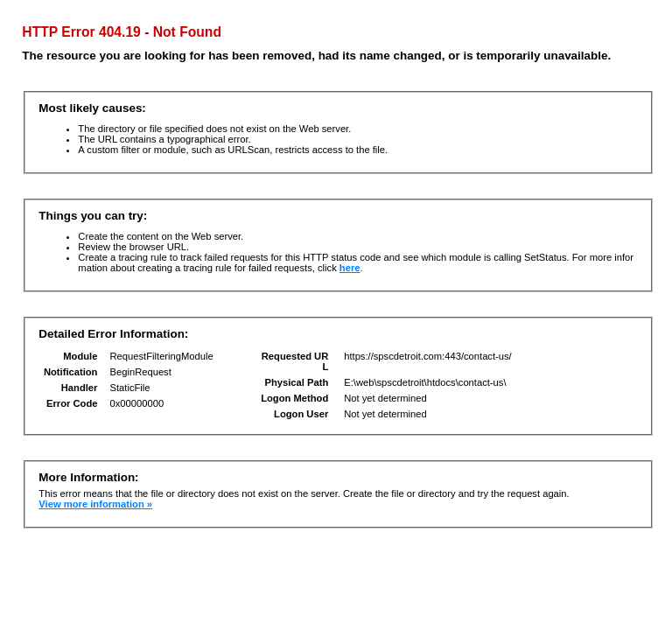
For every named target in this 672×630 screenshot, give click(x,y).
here (350, 268)
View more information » (95, 504)
